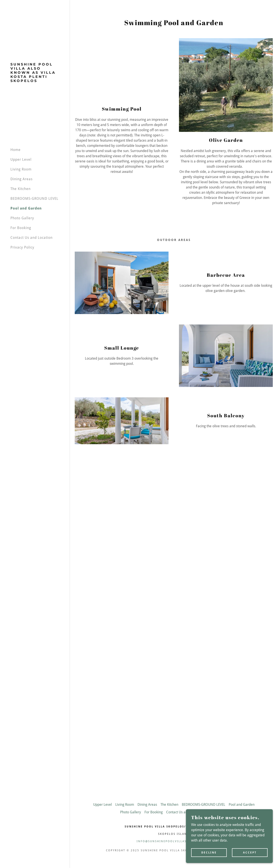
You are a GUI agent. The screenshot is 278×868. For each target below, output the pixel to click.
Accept (250, 852)
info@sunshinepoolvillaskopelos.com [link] (174, 841)
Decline (209, 852)
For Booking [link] (21, 228)
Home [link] (16, 150)
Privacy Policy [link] (22, 247)
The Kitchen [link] (21, 189)
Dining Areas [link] (22, 179)
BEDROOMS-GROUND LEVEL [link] (34, 199)
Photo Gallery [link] (22, 218)
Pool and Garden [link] (26, 208)
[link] (35, 81)
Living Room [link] (21, 169)
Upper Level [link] (21, 160)
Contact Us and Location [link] (31, 238)
